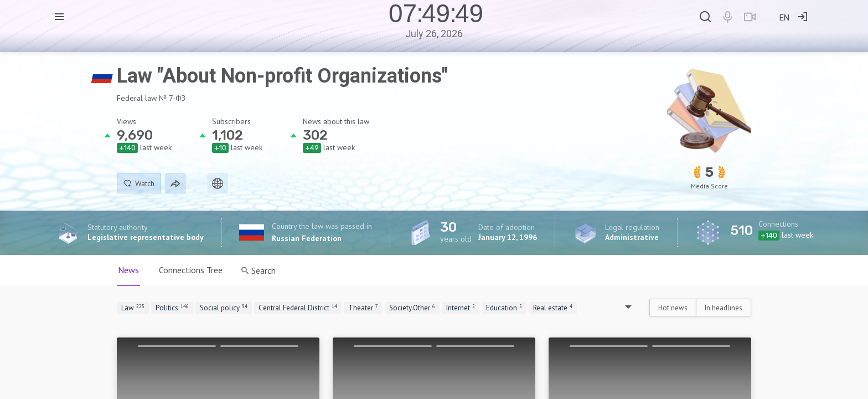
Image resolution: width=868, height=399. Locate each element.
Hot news (673, 308)
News (128, 270)
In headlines (724, 308)
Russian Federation (307, 238)
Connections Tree (191, 270)
